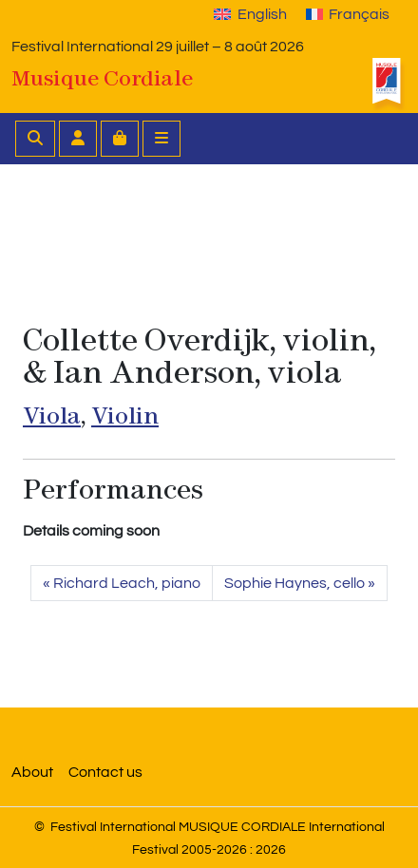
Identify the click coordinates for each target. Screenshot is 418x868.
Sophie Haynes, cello (294, 583)
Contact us (105, 772)
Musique (102, 78)
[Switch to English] (250, 14)
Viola (52, 416)
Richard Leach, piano (127, 583)
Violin (125, 416)
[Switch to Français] (348, 14)
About (32, 772)
